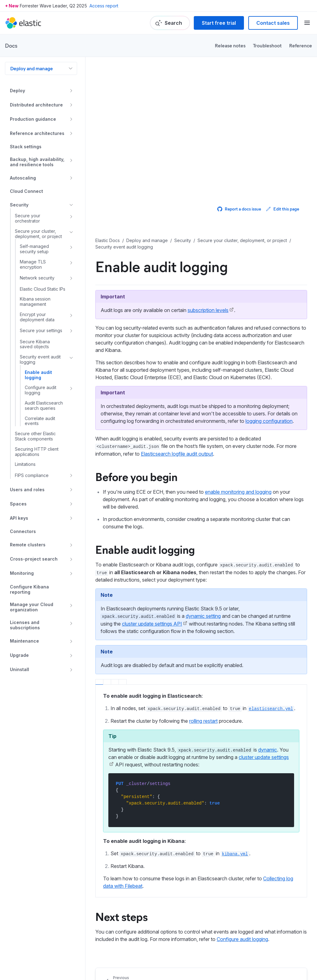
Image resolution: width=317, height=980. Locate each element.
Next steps (122, 916)
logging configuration (269, 421)
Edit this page (282, 209)
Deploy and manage (32, 68)
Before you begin (136, 476)
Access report (104, 6)
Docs (11, 46)
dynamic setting (203, 616)
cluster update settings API (152, 624)
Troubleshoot (267, 45)
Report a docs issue (239, 209)
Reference (301, 45)
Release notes (230, 45)
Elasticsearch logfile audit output (177, 454)
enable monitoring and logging (238, 492)
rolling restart (203, 721)
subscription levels (208, 310)
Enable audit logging (145, 549)
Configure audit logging (242, 939)
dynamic (268, 750)
